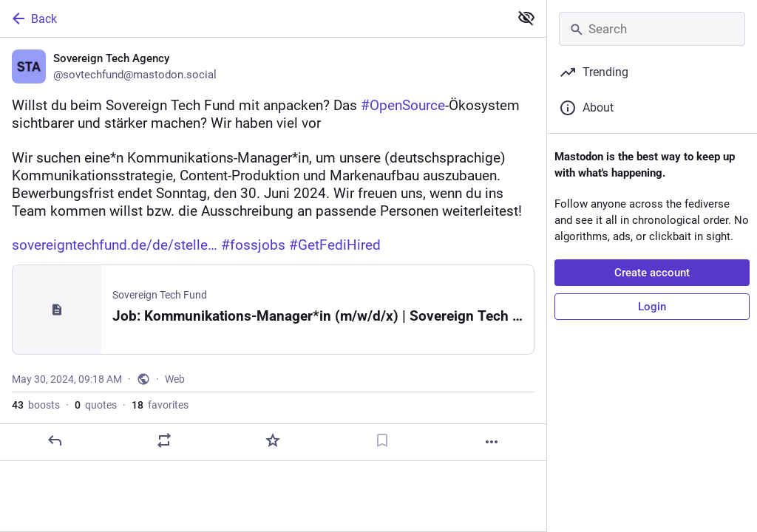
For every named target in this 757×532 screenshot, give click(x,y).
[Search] (652, 29)
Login (652, 307)
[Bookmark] (382, 440)
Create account (652, 273)
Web (175, 379)
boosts (36, 405)
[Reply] (55, 440)
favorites (160, 405)
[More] (492, 442)
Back (33, 18)
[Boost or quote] (164, 440)
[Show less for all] (526, 18)
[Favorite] (273, 440)
